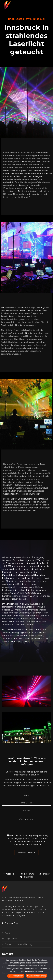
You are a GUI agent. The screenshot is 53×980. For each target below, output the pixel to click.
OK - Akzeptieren (16, 976)
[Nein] (49, 968)
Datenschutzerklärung (19, 944)
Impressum (12, 939)
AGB (7, 933)
